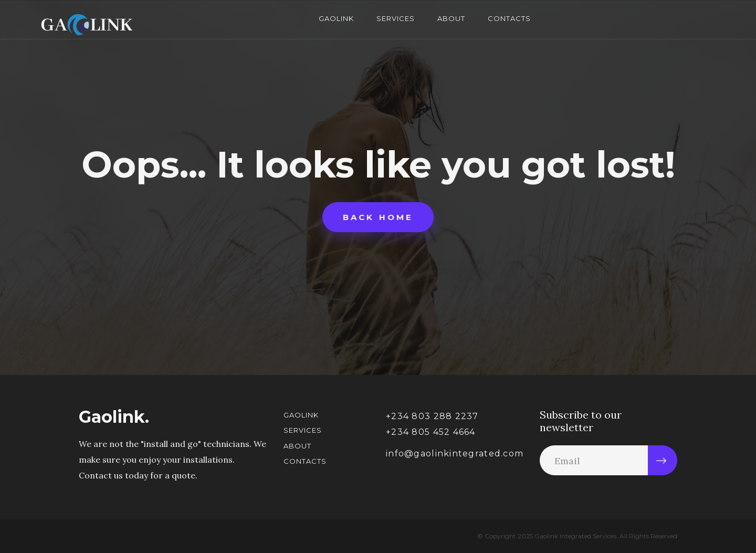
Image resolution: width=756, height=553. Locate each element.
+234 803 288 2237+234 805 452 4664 (432, 424)
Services (396, 18)
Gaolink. (114, 417)
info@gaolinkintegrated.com (455, 453)
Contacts (509, 18)
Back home (378, 217)
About (451, 18)
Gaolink (336, 18)
